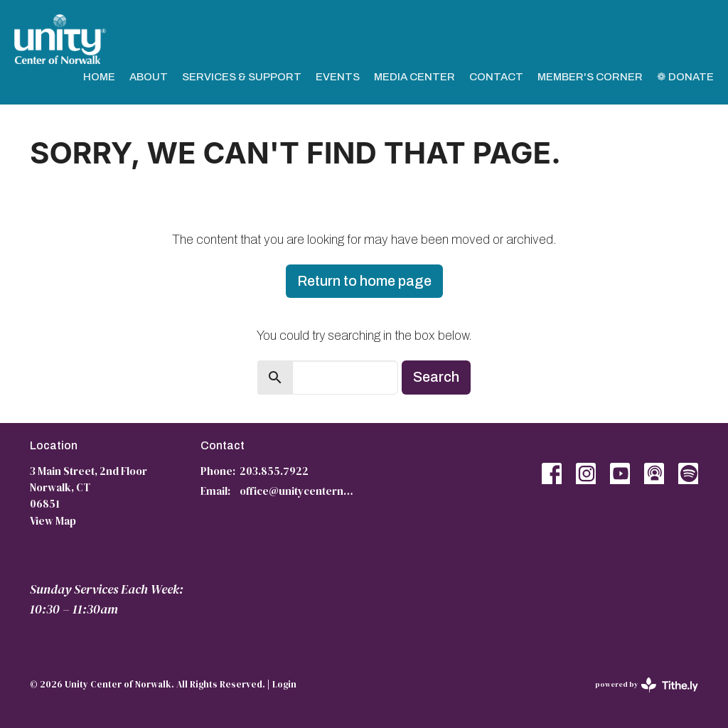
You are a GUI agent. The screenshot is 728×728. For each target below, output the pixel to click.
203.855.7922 (274, 471)
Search (436, 377)
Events (338, 77)
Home (99, 77)
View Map (53, 521)
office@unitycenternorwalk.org (298, 491)
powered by (647, 685)
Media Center (414, 77)
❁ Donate (685, 77)
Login (284, 684)
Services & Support (242, 77)
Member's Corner (590, 77)
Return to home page (364, 281)
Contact (496, 77)
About (149, 77)
